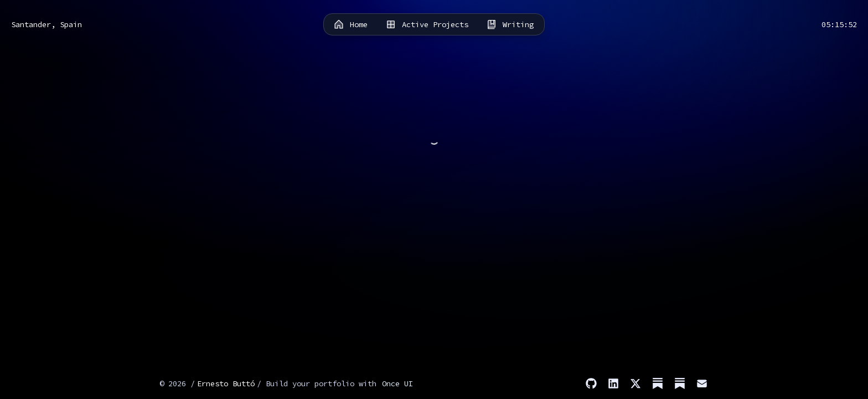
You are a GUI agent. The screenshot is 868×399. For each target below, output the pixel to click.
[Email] (702, 383)
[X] (635, 383)
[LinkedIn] (613, 383)
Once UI (397, 383)
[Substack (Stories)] (658, 383)
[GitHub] (591, 383)
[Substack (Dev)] (680, 383)
